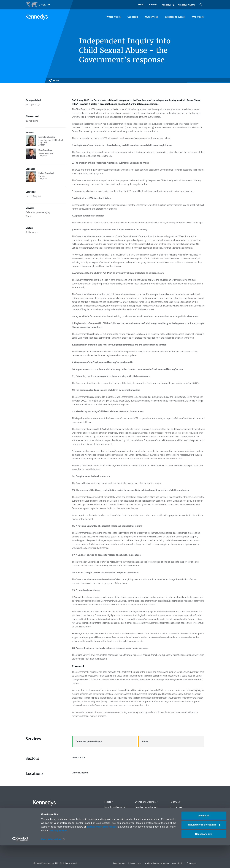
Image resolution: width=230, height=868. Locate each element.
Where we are (114, 17)
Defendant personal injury (87, 742)
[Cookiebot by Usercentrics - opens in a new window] (20, 862)
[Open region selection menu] (38, 5)
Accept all (204, 838)
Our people (133, 17)
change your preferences (102, 849)
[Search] (201, 5)
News (141, 5)
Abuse (143, 742)
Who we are (198, 17)
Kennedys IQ (168, 5)
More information (51, 862)
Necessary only (204, 857)
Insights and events (175, 17)
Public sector (105, 765)
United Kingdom (105, 795)
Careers (153, 5)
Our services (152, 17)
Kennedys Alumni (186, 5)
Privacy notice (58, 853)
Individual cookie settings (204, 847)
